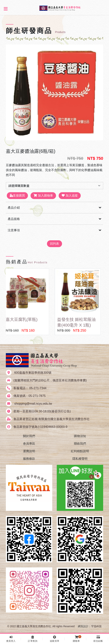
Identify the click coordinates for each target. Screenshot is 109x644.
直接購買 (17, 196)
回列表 (54, 244)
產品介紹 (14, 208)
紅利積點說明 (80, 451)
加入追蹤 (70, 196)
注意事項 (14, 230)
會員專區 (29, 444)
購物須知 (80, 436)
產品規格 (14, 219)
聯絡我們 (80, 444)
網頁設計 (83, 626)
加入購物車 (43, 196)
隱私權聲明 (80, 459)
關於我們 (29, 436)
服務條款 (29, 459)
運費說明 (29, 451)
